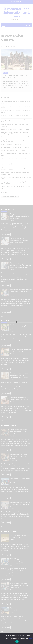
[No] (30, 638)
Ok (17, 641)
